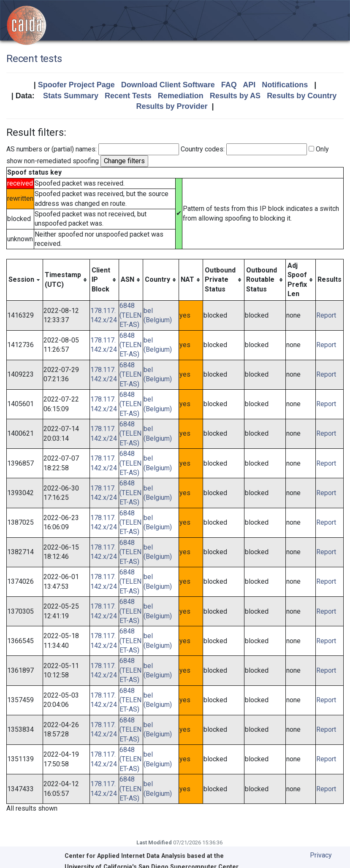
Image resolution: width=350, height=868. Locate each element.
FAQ (229, 85)
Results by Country (302, 96)
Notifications (285, 85)
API (249, 85)
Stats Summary (71, 96)
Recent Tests (128, 96)
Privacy (321, 855)
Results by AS (235, 96)
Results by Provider (172, 106)
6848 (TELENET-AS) (130, 315)
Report (326, 315)
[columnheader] (25, 280)
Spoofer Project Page (76, 85)
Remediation (181, 96)
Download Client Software (168, 85)
